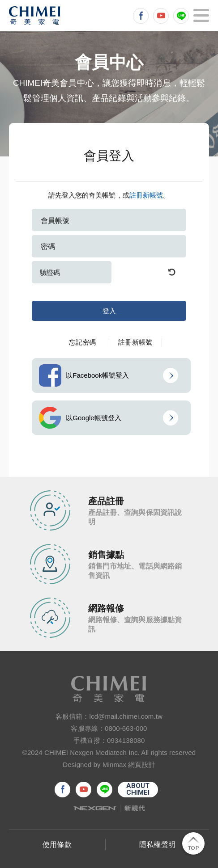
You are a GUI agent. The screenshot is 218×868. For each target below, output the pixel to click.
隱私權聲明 (157, 845)
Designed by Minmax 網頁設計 (109, 765)
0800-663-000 (126, 728)
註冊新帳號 (146, 195)
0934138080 (126, 740)
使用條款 (57, 845)
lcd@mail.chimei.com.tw (126, 716)
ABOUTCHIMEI (138, 789)
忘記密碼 (82, 342)
